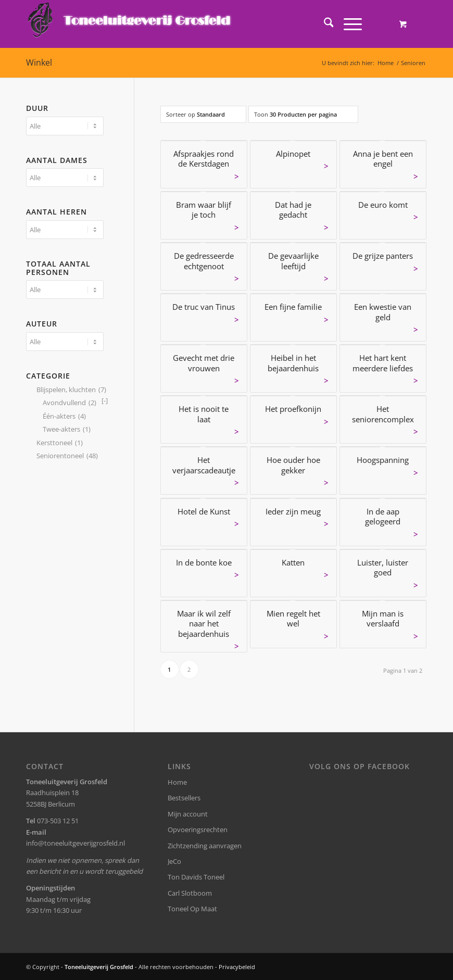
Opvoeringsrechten (198, 830)
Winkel (39, 62)
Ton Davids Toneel (196, 877)
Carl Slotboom (190, 893)
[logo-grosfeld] (130, 24)
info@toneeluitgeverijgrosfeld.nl (75, 843)
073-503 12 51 (58, 821)
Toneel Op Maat (192, 909)
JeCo (174, 861)
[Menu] (348, 24)
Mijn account (188, 814)
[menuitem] (324, 24)
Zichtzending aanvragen (205, 846)
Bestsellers (184, 798)
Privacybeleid (237, 967)
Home (177, 782)
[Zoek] (324, 24)
